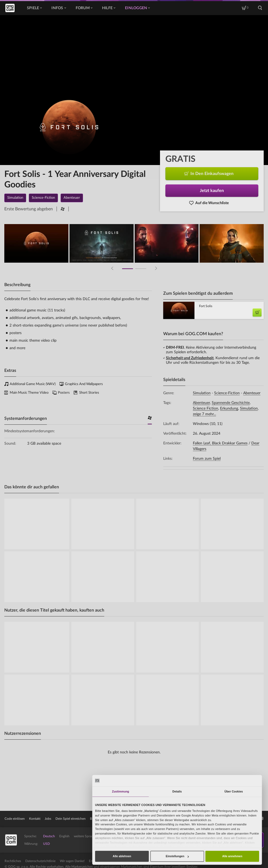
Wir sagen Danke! (72, 861)
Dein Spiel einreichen (71, 819)
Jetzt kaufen (212, 191)
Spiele (34, 8)
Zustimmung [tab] (121, 791)
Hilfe (109, 8)
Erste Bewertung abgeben (29, 209)
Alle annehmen (232, 856)
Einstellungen (177, 856)
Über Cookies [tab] (234, 791)
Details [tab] (177, 791)
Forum (84, 8)
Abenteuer (252, 393)
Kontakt (35, 819)
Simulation (202, 393)
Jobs (48, 819)
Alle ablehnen (122, 856)
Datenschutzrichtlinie (40, 861)
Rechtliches (13, 861)
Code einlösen (15, 819)
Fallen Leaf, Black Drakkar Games (220, 443)
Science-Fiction (227, 393)
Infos (59, 8)
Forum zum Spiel (207, 459)
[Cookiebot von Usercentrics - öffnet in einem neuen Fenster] (243, 780)
